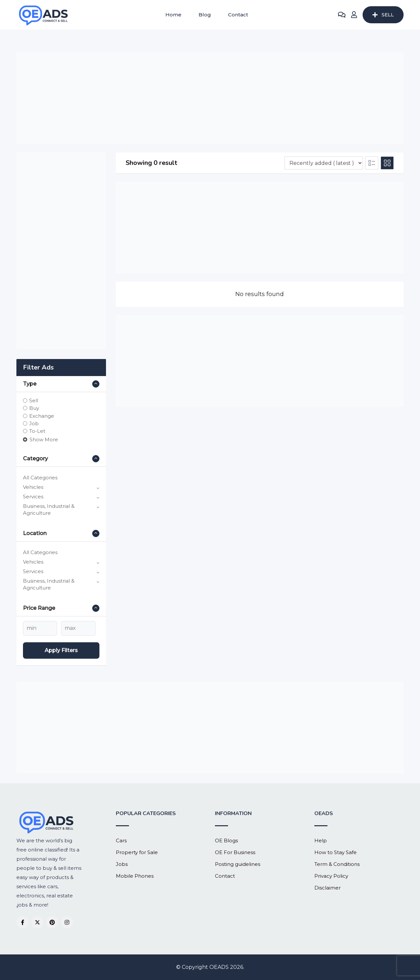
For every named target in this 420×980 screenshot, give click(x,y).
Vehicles (33, 487)
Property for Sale (137, 852)
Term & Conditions (337, 864)
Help (321, 840)
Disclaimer (327, 888)
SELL (383, 15)
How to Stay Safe (336, 852)
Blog (205, 15)
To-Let (37, 431)
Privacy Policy (331, 876)
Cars (121, 840)
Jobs (122, 864)
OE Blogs (226, 840)
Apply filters (61, 650)
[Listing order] (324, 163)
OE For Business (235, 852)
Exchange (42, 416)
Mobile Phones (135, 876)
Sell (34, 400)
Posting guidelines (238, 864)
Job (34, 423)
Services (33, 497)
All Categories (40, 478)
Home (173, 15)
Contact (238, 15)
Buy (34, 408)
